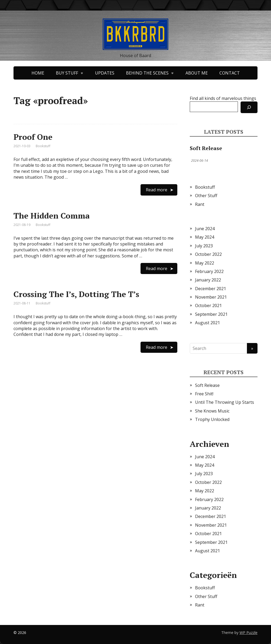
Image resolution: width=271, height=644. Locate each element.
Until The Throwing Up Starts (225, 402)
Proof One (33, 137)
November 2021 (211, 297)
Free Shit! (204, 394)
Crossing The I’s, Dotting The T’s (76, 294)
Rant (200, 204)
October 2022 (208, 254)
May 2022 (205, 263)
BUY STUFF (67, 73)
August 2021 (207, 323)
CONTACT (230, 73)
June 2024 (205, 229)
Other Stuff (206, 196)
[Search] (249, 107)
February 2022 (209, 271)
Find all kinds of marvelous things (223, 98)
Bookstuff (43, 146)
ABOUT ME (197, 73)
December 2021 (211, 289)
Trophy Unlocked (212, 419)
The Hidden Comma (52, 216)
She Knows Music (212, 411)
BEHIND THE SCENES (147, 73)
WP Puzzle (249, 633)
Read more (157, 190)
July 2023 (204, 246)
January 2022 (208, 280)
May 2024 (205, 237)
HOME (38, 73)
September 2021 (211, 314)
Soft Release (206, 148)
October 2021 (208, 305)
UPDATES (105, 73)
